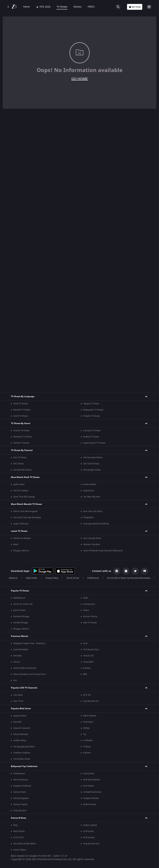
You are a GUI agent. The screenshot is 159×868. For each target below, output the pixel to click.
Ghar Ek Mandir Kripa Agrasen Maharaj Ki (103, 551)
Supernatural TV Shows (94, 443)
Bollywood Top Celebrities (24, 766)
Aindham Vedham (22, 753)
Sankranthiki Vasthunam (25, 668)
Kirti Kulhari (89, 786)
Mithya (87, 728)
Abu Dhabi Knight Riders (25, 844)
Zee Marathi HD (91, 701)
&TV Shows (19, 464)
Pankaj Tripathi (20, 804)
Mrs (15, 680)
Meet (16, 544)
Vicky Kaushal (20, 811)
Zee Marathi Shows (22, 470)
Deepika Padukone (22, 786)
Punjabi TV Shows (92, 416)
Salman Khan (20, 792)
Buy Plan (135, 7)
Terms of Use (73, 578)
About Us (13, 578)
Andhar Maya (20, 740)
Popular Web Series (21, 709)
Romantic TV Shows (23, 437)
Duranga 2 (88, 722)
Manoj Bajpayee (21, 798)
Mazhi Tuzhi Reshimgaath (25, 511)
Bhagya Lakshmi (21, 551)
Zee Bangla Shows (92, 470)
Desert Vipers (20, 850)
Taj (85, 734)
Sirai (85, 643)
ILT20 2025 (19, 837)
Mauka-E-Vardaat (92, 544)
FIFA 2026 (43, 7)
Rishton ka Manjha (22, 538)
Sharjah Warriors (91, 844)
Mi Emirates (89, 837)
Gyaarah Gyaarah (22, 728)
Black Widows (90, 716)
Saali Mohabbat (21, 650)
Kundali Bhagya (21, 623)
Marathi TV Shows (22, 410)
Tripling (87, 747)
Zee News (18, 695)
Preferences (93, 578)
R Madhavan (19, 774)
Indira (86, 610)
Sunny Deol (89, 774)
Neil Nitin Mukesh (92, 780)
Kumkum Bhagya (21, 616)
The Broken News (22, 759)
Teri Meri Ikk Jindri (92, 497)
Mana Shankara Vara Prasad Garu (30, 674)
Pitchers (87, 753)
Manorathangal (21, 734)
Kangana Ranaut (91, 798)
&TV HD (87, 695)
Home (26, 7)
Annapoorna (89, 604)
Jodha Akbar (19, 484)
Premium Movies (20, 636)
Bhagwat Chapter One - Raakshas (29, 643)
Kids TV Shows (90, 623)
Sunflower (88, 740)
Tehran (17, 662)
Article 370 (88, 656)
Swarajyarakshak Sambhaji (96, 524)
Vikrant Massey (21, 780)
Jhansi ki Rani (19, 610)
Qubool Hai (89, 491)
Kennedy (17, 656)
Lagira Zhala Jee (21, 524)
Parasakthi (88, 662)
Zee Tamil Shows (91, 464)
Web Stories (19, 831)
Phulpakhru (89, 518)
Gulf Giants (89, 831)
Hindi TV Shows (21, 404)
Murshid (17, 722)
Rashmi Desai (90, 804)
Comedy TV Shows (92, 431)
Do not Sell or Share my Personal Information (129, 578)
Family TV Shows (21, 443)
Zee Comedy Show (92, 538)
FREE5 (91, 7)
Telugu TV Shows (91, 404)
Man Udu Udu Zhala (93, 511)
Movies (78, 7)
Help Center (32, 578)
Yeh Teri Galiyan (21, 491)
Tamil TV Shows (21, 416)
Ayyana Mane (20, 716)
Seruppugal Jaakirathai (24, 747)
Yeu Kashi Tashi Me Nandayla (27, 518)
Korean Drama (90, 616)
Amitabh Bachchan (92, 792)
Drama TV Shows (21, 431)
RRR (85, 674)
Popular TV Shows (20, 591)
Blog (15, 825)
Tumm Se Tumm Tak (23, 604)
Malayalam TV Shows (93, 410)
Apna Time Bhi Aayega (24, 497)
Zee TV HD (18, 701)
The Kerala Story (91, 650)
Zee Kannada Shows (93, 457)
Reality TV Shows (91, 437)
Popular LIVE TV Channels (24, 688)
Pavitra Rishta (90, 484)
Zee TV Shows (20, 457)
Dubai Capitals (90, 825)
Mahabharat (19, 598)
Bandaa (87, 668)
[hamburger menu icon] (149, 7)
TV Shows (62, 7)
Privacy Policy (52, 578)
